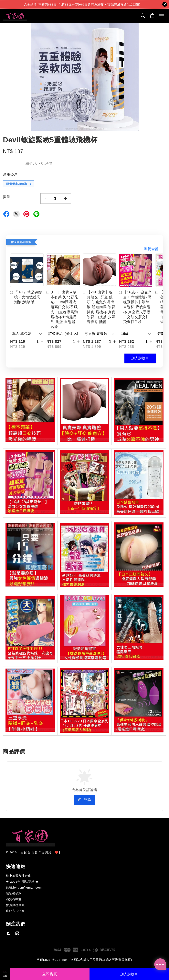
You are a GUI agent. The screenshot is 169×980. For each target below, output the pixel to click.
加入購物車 (140, 358)
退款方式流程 (15, 911)
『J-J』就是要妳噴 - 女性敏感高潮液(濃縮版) (26, 297)
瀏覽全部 (151, 249)
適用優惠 (10, 174)
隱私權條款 (14, 893)
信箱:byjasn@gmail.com (24, 887)
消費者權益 (14, 899)
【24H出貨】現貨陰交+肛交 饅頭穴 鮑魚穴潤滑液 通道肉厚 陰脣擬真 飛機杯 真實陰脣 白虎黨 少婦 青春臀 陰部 (99, 307)
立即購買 (50, 974)
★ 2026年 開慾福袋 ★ (22, 882)
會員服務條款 (15, 905)
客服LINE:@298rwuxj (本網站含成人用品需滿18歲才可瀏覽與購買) (84, 960)
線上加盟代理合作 (18, 876)
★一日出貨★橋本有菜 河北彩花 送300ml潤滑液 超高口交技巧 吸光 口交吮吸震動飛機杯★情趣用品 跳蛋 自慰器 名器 (62, 309)
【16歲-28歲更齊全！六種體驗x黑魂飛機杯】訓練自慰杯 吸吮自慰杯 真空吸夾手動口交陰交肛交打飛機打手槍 (136, 307)
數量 (7, 197)
